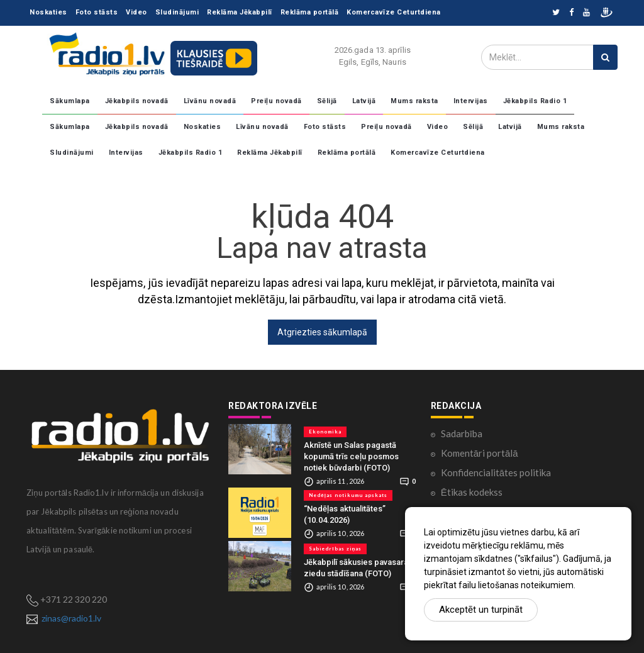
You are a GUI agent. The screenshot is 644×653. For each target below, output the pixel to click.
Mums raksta (414, 101)
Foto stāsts (97, 12)
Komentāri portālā (480, 453)
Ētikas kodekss (472, 492)
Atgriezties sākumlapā (322, 332)
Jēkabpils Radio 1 (535, 101)
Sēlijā (327, 101)
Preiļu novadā (276, 101)
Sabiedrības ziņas (335, 549)
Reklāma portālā (310, 12)
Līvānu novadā (210, 101)
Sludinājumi (177, 12)
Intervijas (471, 101)
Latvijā (364, 101)
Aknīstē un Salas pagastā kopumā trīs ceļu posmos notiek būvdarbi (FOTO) (351, 456)
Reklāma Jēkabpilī (240, 12)
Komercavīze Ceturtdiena (394, 12)
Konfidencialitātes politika (496, 472)
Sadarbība (462, 433)
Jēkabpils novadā (137, 101)
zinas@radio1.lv (71, 618)
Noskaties (48, 12)
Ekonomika (325, 432)
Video (136, 12)
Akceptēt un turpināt (481, 610)
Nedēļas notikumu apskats (348, 495)
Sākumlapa (70, 101)
